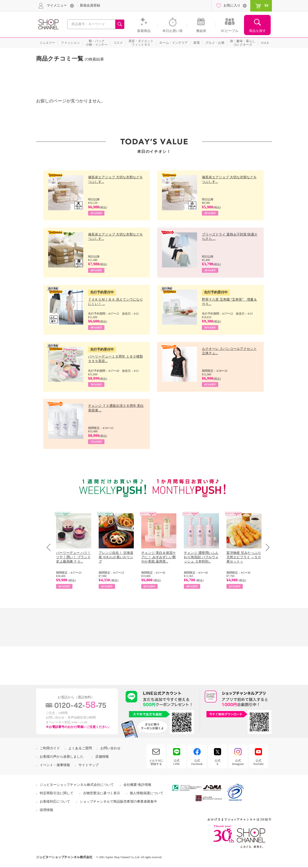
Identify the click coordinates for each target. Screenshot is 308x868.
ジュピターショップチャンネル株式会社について (77, 785)
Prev (50, 547)
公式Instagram (238, 762)
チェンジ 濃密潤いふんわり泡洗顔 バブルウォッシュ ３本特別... (201, 557)
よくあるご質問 (80, 748)
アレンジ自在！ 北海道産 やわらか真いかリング (116, 557)
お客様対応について (55, 802)
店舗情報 (102, 757)
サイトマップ (89, 765)
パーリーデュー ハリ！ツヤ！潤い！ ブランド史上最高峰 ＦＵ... (73, 557)
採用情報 (46, 810)
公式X (218, 762)
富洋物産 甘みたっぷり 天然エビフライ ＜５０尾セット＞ (244, 557)
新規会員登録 (90, 5)
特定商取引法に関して (57, 793)
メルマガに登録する (156, 762)
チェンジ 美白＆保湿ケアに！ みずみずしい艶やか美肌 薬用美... (159, 557)
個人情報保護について (147, 793)
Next (266, 547)
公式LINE (176, 762)
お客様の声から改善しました (62, 757)
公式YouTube (258, 762)
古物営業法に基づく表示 (102, 793)
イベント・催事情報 (55, 765)
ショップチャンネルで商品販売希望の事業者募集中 (118, 802)
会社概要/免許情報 (137, 785)
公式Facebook (197, 762)
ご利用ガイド (50, 748)
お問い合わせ (110, 748)
